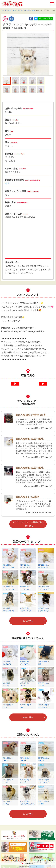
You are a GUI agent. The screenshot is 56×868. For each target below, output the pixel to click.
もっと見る (28, 621)
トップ (4, 10)
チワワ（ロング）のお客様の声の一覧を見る (28, 524)
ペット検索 (12, 10)
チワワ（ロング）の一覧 (27, 10)
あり (7, 183)
